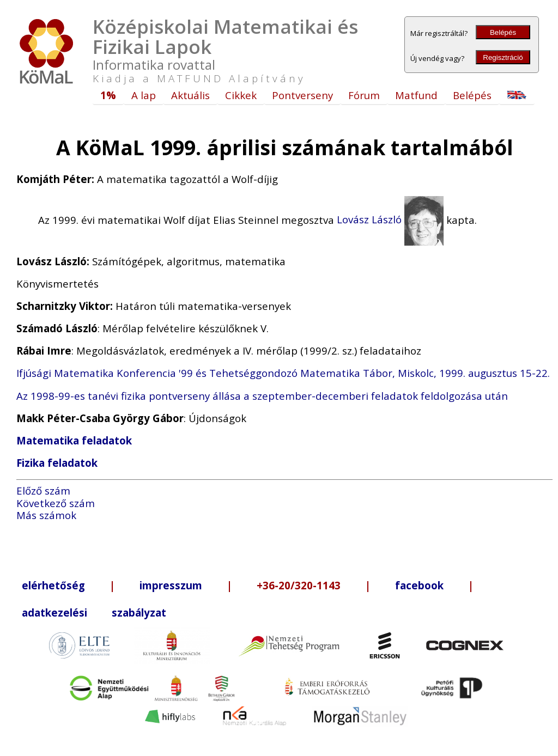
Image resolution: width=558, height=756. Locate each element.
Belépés (503, 32)
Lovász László (390, 219)
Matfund (416, 95)
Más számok (46, 515)
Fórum (364, 95)
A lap (144, 95)
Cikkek (241, 95)
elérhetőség (53, 585)
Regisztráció (503, 57)
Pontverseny (302, 95)
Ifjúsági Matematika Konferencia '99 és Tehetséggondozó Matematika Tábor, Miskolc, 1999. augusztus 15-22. (283, 373)
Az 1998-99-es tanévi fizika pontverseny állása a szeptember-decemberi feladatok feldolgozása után (262, 396)
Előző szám (43, 490)
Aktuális (190, 95)
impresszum (171, 585)
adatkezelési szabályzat (94, 612)
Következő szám (56, 503)
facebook (419, 585)
